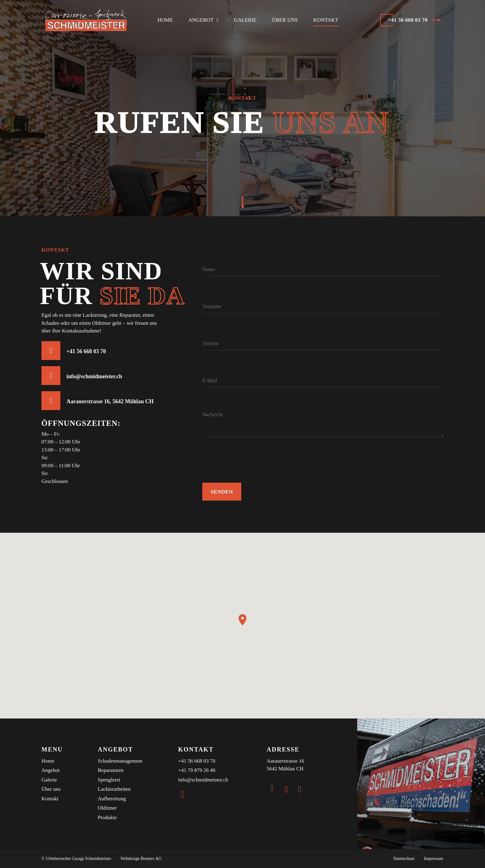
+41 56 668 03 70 (86, 351)
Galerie (245, 20)
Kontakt (326, 20)
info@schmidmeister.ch (94, 376)
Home (165, 20)
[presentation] (249, 472)
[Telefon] (323, 338)
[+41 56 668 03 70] (51, 351)
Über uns (285, 20)
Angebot (203, 20)
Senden (222, 492)
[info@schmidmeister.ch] (51, 376)
